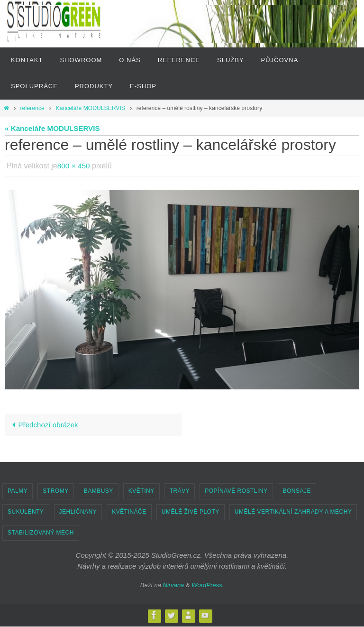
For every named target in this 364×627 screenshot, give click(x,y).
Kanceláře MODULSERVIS (91, 108)
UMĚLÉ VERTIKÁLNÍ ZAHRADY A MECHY (293, 512)
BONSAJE (297, 491)
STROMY (55, 491)
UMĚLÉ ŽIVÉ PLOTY (191, 512)
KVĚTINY (141, 491)
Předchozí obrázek (43, 425)
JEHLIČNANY (78, 512)
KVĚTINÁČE (129, 512)
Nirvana (174, 585)
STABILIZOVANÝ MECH (41, 533)
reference (32, 108)
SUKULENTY (26, 512)
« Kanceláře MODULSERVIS (52, 128)
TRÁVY (180, 491)
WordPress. (208, 585)
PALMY (18, 491)
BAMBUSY (99, 491)
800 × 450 (74, 166)
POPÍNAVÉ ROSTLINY (236, 491)
